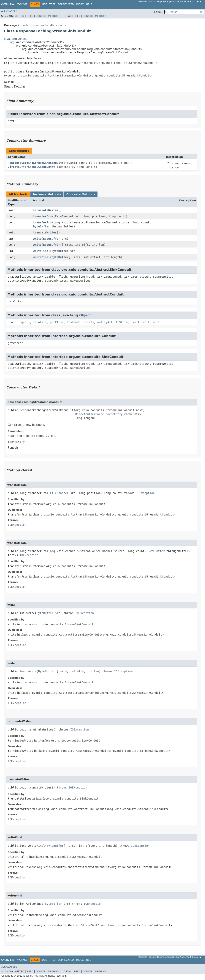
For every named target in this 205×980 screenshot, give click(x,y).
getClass (57, 322)
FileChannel (64, 216)
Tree (52, 4)
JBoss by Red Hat (33, 976)
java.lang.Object (15, 39)
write (37, 239)
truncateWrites (45, 232)
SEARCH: (158, 12)
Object (85, 315)
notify (89, 322)
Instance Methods (47, 194)
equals (25, 322)
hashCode (74, 322)
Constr (41, 16)
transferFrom (43, 216)
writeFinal (41, 251)
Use (44, 4)
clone (12, 322)
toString (123, 322)
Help (89, 4)
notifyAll (105, 322)
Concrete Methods (81, 194)
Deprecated (66, 4)
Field (30, 16)
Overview (8, 4)
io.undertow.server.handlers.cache (42, 25)
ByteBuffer (41, 226)
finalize (40, 322)
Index (80, 4)
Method (53, 16)
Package (22, 4)
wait (136, 322)
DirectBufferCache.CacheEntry (31, 167)
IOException (145, 493)
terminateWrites (46, 210)
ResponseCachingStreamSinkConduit (35, 163)
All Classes (9, 11)
